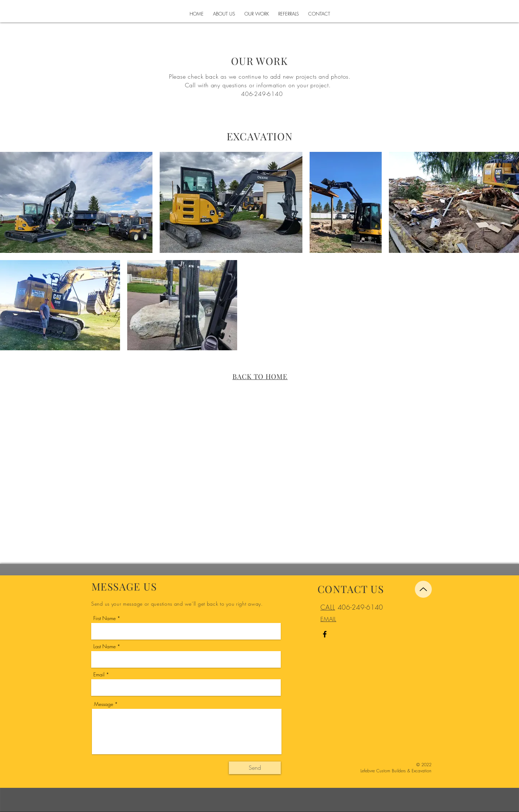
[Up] (423, 589)
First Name (105, 618)
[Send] (255, 768)
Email (99, 675)
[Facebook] (325, 634)
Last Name (105, 646)
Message (104, 704)
